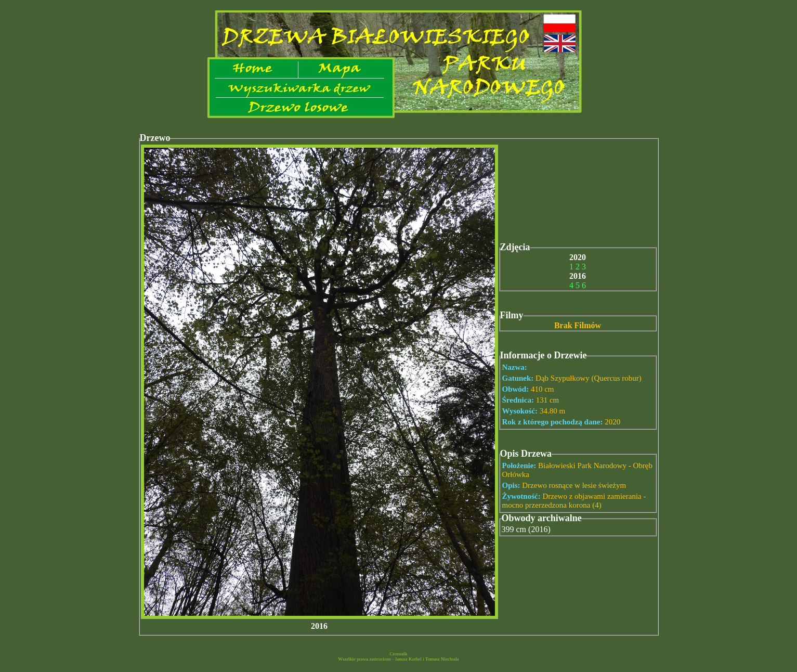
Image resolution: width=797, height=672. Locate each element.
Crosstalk (398, 654)
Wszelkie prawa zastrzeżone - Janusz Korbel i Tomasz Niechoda (398, 659)
